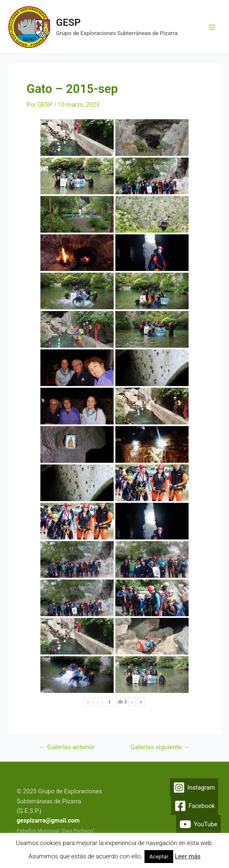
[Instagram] (194, 788)
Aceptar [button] (159, 857)
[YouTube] (198, 824)
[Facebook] (195, 806)
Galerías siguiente (160, 748)
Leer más (188, 856)
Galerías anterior (67, 748)
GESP (68, 23)
